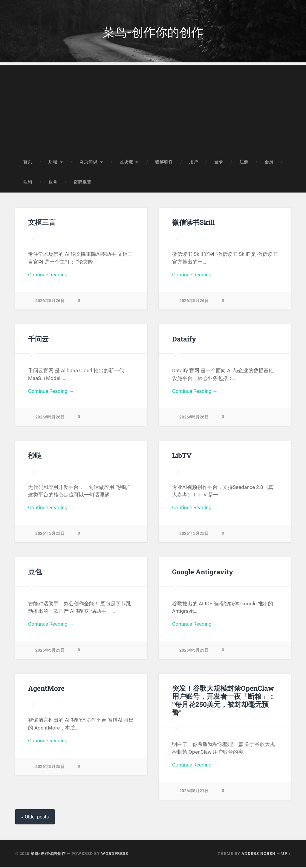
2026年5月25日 (50, 534)
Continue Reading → (51, 276)
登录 (219, 162)
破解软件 (164, 162)
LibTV (182, 456)
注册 (244, 162)
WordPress (115, 854)
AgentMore (46, 689)
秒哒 (35, 456)
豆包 (35, 572)
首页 (28, 162)
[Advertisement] (153, 108)
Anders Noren (258, 854)
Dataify (184, 339)
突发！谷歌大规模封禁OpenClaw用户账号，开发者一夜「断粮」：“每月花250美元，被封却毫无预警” (225, 697)
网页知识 (88, 162)
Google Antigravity (203, 572)
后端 (53, 162)
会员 (269, 162)
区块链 (126, 162)
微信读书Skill (193, 223)
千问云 (38, 339)
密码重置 (82, 183)
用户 (194, 162)
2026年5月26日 (50, 302)
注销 (28, 183)
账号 (53, 183)
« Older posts (35, 817)
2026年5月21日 (194, 784)
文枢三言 (42, 223)
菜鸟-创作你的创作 (153, 31)
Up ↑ (286, 854)
